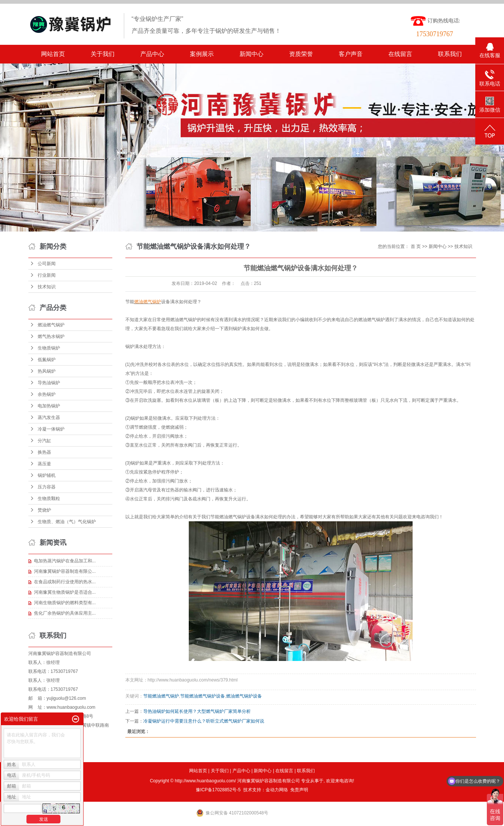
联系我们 (450, 54)
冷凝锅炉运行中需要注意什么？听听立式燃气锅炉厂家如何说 (204, 721)
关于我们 (103, 54)
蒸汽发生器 (49, 417)
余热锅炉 (47, 394)
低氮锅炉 (47, 360)
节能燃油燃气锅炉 (161, 696)
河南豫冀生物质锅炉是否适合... (65, 592)
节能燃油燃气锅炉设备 (203, 696)
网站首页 (53, 54)
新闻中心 (251, 54)
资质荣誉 (301, 54)
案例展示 (202, 54)
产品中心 (152, 54)
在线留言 (400, 54)
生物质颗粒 (49, 499)
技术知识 (47, 287)
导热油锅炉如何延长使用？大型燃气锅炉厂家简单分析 (197, 711)
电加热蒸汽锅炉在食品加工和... (65, 561)
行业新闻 (47, 275)
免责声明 (299, 790)
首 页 (416, 246)
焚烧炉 (44, 510)
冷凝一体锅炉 (51, 429)
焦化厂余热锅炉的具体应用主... (65, 613)
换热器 (44, 452)
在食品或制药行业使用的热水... (65, 582)
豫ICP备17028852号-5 (218, 790)
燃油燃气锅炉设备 (244, 696)
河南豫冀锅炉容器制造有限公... (65, 571)
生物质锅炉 (49, 348)
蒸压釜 (44, 464)
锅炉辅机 (47, 475)
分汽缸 (44, 441)
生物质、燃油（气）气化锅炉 (67, 522)
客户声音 (351, 54)
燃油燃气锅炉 (51, 325)
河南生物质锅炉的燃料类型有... (65, 603)
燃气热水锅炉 (51, 336)
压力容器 (47, 487)
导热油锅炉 (49, 383)
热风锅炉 (47, 371)
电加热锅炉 (49, 406)
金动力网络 (277, 790)
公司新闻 (47, 264)
